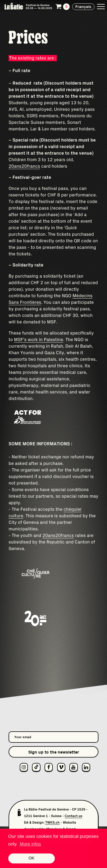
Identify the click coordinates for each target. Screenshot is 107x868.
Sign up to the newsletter (54, 752)
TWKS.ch (52, 823)
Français (83, 7)
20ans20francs (24, 166)
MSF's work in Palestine (39, 340)
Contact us (74, 816)
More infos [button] (30, 844)
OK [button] (32, 858)
